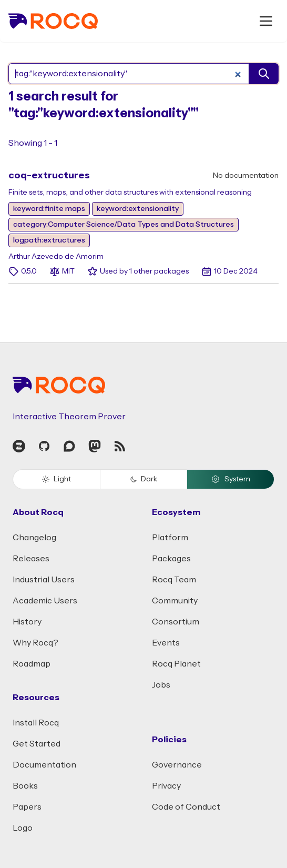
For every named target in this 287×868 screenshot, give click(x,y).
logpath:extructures (49, 240)
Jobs (161, 685)
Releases (31, 559)
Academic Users (45, 601)
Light (57, 479)
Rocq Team (174, 580)
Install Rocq (36, 723)
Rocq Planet (176, 664)
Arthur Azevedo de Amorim (56, 257)
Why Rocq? (35, 643)
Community (175, 601)
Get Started (37, 744)
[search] (264, 74)
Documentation (44, 765)
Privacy (166, 786)
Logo (23, 828)
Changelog (34, 538)
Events (166, 643)
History (27, 622)
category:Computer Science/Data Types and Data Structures (124, 225)
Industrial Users (44, 580)
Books (25, 786)
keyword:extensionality (138, 209)
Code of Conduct (186, 807)
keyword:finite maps (49, 209)
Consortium (176, 622)
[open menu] (266, 21)
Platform (170, 538)
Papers (27, 807)
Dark (144, 479)
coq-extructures (49, 175)
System (230, 479)
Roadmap (32, 664)
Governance (177, 765)
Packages (171, 559)
